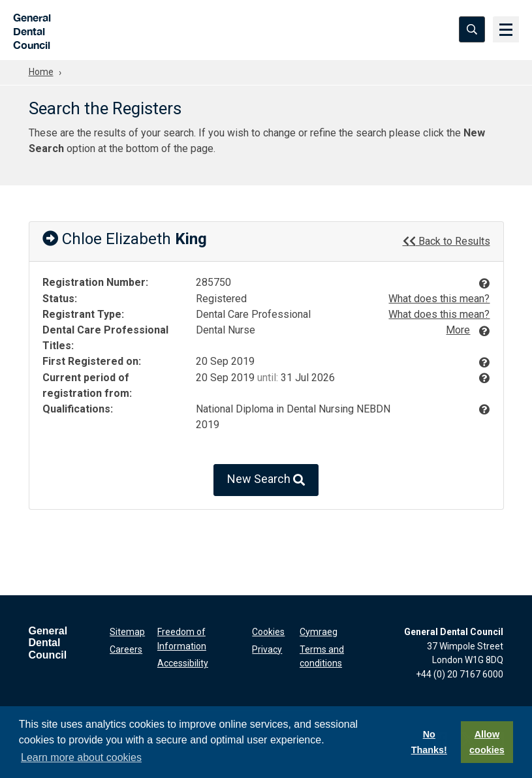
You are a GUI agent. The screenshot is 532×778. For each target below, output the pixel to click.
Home (41, 72)
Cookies (268, 632)
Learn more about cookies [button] (81, 757)
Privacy (267, 649)
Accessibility (183, 663)
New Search (266, 480)
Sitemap (127, 632)
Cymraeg (319, 632)
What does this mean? (439, 299)
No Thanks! (429, 742)
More (458, 330)
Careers (126, 649)
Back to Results (446, 241)
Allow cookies (487, 742)
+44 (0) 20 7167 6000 (460, 674)
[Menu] (506, 29)
